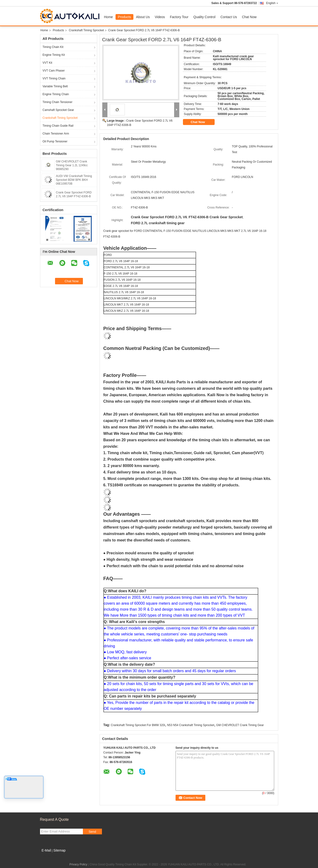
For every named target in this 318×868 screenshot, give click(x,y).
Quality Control (204, 17)
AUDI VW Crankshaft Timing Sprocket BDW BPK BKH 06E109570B (74, 180)
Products (124, 17)
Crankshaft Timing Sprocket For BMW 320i (138, 725)
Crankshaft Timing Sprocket (86, 30)
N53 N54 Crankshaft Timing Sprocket (191, 725)
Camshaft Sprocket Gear (58, 110)
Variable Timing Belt (55, 86)
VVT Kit (47, 63)
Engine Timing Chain (56, 94)
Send (92, 832)
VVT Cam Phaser (54, 71)
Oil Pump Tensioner (55, 141)
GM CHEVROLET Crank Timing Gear (240, 725)
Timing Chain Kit (53, 47)
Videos (160, 17)
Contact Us (229, 17)
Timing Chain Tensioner (58, 102)
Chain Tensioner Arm (56, 134)
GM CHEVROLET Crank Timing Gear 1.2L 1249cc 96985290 (72, 165)
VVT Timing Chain (54, 78)
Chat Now (249, 17)
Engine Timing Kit (54, 55)
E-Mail (46, 850)
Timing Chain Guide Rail (58, 126)
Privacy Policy (78, 864)
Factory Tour (179, 17)
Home (109, 17)
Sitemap (59, 850)
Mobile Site (48, 856)
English (272, 3)
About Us (143, 17)
